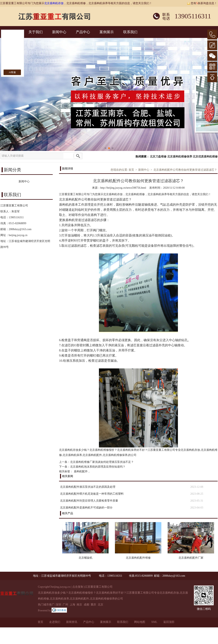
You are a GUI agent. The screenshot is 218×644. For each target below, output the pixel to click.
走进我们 (55, 622)
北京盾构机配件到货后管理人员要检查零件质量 (89, 501)
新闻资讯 (72, 622)
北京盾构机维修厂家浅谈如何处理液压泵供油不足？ (102, 462)
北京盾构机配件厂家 (191, 558)
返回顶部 (169, 622)
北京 (101, 605)
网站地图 (140, 622)
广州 (65, 605)
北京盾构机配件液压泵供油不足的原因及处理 (88, 487)
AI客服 (12, 72)
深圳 (58, 605)
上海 (72, 605)
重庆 (93, 605)
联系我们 (130, 32)
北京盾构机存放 (54, 3)
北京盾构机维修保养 (180, 157)
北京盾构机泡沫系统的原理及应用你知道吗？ (98, 467)
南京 (79, 605)
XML (154, 622)
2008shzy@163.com (20, 229)
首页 (131, 170)
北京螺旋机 (86, 558)
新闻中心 (59, 32)
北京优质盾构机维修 (205, 157)
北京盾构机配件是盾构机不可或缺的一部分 (86, 508)
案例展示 (107, 32)
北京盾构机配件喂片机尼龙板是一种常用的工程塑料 (92, 494)
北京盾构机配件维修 (138, 558)
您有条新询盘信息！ (202, 3)
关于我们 (36, 32)
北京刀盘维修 (158, 157)
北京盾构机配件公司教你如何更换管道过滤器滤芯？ (185, 170)
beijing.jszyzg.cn (18, 235)
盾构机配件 (81, 471)
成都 (86, 605)
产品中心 (83, 32)
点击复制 (78, 587)
